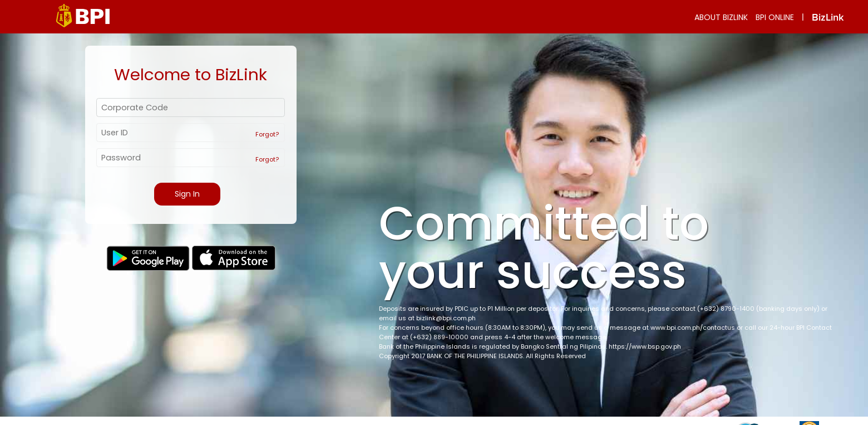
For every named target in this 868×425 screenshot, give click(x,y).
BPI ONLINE (775, 17)
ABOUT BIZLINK (721, 17)
